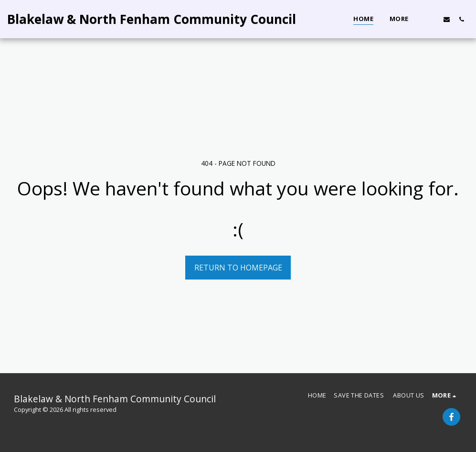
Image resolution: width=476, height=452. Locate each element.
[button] (432, 19)
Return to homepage (238, 268)
